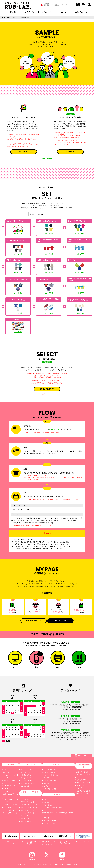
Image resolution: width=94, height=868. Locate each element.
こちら (61, 521)
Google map (75, 702)
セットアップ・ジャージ (10, 786)
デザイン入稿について (28, 799)
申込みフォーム (54, 429)
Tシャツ (6, 769)
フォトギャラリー (50, 781)
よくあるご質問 (26, 778)
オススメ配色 (25, 819)
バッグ (6, 778)
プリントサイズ (26, 821)
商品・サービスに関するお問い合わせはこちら (70, 737)
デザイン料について (27, 802)
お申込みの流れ (47, 159)
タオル (6, 791)
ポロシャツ (7, 772)
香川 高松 (65, 716)
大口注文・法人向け (83, 775)
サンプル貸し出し (83, 794)
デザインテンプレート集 (29, 805)
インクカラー (25, 816)
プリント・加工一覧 (27, 813)
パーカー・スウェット (11, 775)
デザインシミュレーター (29, 807)
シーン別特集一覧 (50, 769)
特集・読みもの (59, 765)
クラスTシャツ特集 (50, 789)
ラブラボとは (59, 795)
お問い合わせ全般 (81, 12)
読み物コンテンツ (50, 778)
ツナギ (6, 788)
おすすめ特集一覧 (50, 772)
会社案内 (47, 799)
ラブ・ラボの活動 (50, 821)
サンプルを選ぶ (70, 152)
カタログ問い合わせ (83, 791)
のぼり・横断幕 (9, 810)
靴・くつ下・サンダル (11, 813)
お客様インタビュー (50, 783)
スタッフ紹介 (48, 805)
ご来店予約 (80, 788)
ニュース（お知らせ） (51, 775)
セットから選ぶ (24, 152)
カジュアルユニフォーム (10, 799)
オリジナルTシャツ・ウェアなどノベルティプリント (39, 864)
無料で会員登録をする (47, 389)
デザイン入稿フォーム (84, 783)
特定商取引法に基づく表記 (53, 808)
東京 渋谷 (65, 702)
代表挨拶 (47, 802)
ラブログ (47, 786)
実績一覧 (47, 818)
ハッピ (6, 802)
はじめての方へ (26, 769)
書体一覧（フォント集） (29, 810)
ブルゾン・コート (9, 781)
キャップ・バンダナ (10, 805)
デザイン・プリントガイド (30, 793)
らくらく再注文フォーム (83, 780)
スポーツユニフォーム (11, 794)
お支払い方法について (28, 775)
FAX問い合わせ (82, 785)
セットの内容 (18, 234)
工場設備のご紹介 (50, 823)
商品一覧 (13, 12)
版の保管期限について (28, 786)
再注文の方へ (25, 772)
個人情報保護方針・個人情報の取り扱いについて (58, 814)
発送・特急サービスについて (30, 783)
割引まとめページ (27, 781)
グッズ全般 (7, 807)
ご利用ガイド (30, 765)
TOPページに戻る (60, 621)
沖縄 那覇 (65, 730)
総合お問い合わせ (83, 772)
